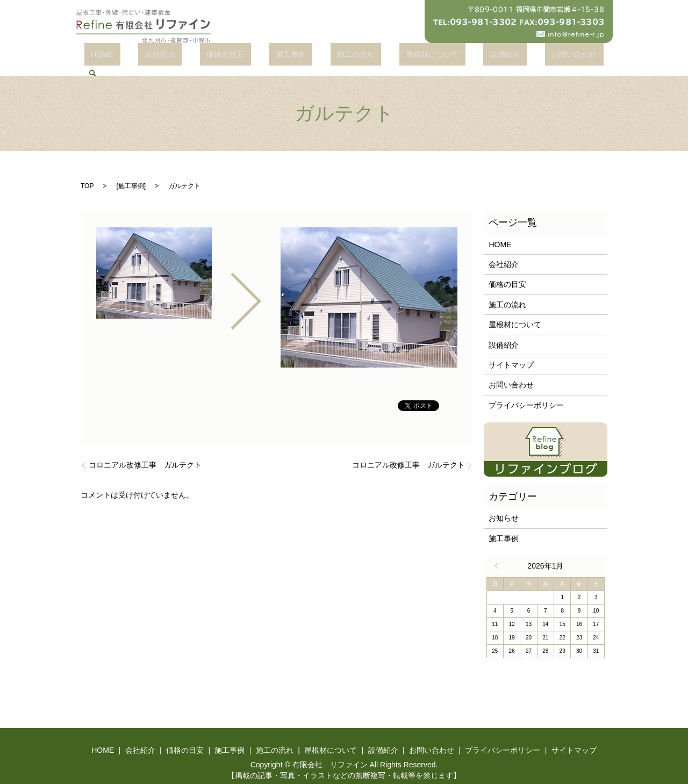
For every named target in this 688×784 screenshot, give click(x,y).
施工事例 (280, 56)
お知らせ (504, 507)
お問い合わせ (511, 56)
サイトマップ (511, 354)
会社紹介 (176, 56)
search (559, 56)
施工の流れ (332, 56)
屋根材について (396, 56)
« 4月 (499, 555)
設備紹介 (455, 56)
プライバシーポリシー (526, 393)
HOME (132, 56)
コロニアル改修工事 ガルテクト (145, 453)
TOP (87, 174)
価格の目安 (228, 56)
